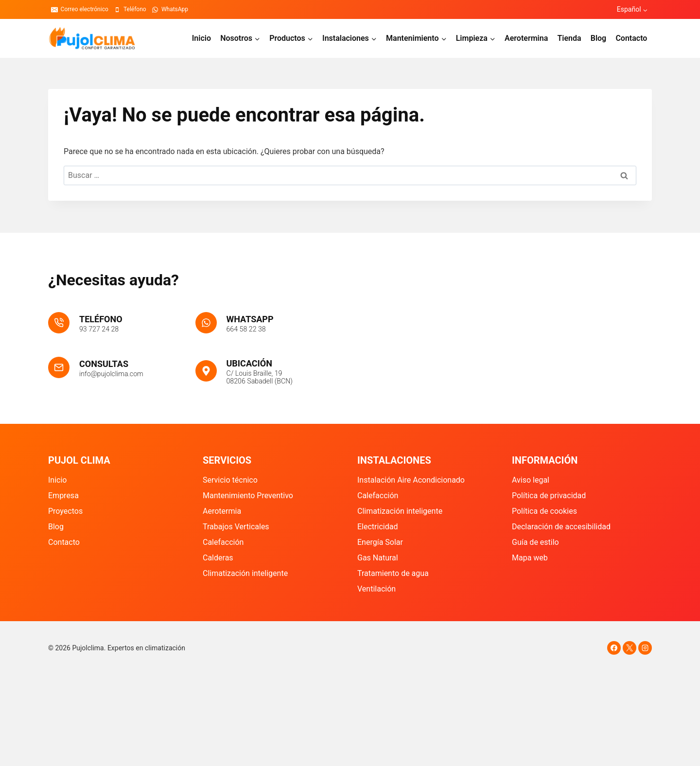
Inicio (201, 38)
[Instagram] (645, 648)
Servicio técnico (230, 480)
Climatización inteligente (245, 573)
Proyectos (65, 511)
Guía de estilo (535, 542)
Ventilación (376, 589)
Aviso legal (531, 480)
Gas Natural (378, 558)
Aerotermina (526, 38)
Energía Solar (380, 542)
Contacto (631, 38)
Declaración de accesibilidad (561, 527)
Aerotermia (222, 511)
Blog (598, 38)
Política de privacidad (549, 496)
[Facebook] (614, 648)
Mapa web (530, 558)
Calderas (218, 558)
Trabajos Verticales (236, 527)
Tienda (569, 38)
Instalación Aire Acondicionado (411, 480)
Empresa (63, 496)
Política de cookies (544, 511)
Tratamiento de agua (393, 573)
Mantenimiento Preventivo (248, 496)
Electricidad (377, 527)
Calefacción (223, 542)
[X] (630, 648)
